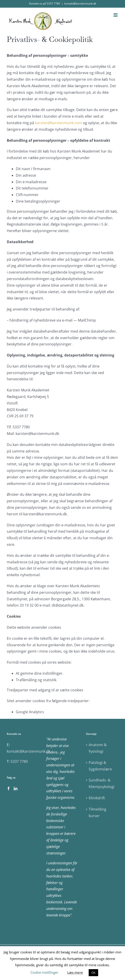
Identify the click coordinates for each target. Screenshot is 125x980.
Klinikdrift (97, 798)
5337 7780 (19, 761)
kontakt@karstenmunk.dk (80, 3)
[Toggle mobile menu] (116, 15)
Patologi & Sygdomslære (100, 766)
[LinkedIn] (16, 788)
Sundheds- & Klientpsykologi (102, 783)
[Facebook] (9, 788)
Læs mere (75, 972)
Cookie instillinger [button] (44, 972)
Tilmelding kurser (97, 812)
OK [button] (93, 973)
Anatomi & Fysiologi (98, 748)
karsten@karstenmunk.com (58, 123)
